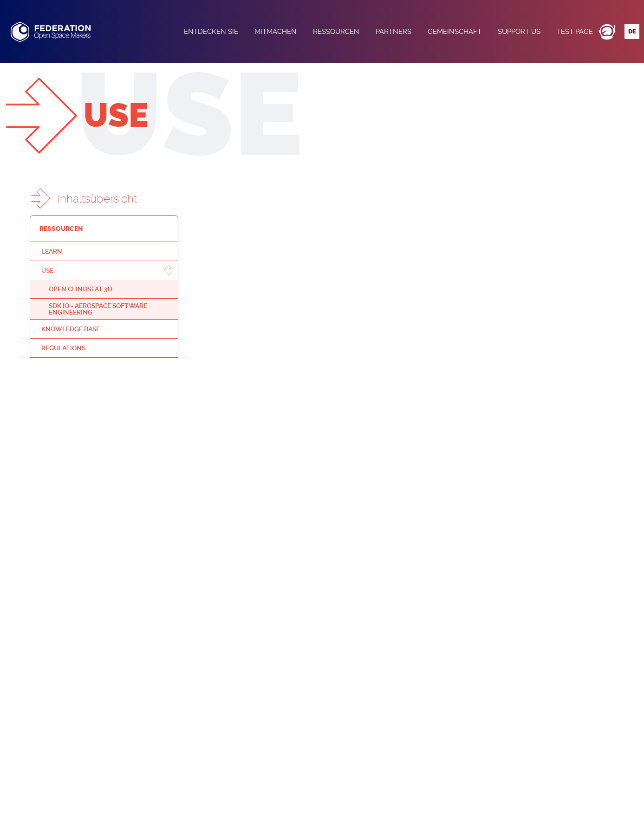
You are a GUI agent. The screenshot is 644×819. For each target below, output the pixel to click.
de (632, 31)
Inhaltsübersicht (97, 199)
